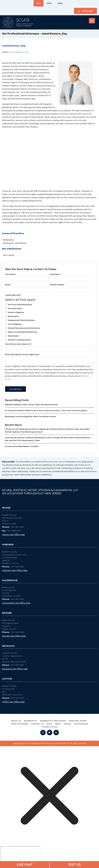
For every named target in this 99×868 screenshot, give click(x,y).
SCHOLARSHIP (81, 724)
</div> (21, 857)
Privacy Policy (50, 727)
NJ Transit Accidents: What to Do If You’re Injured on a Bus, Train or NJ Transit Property (46, 410)
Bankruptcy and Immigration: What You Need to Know (30, 416)
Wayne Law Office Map (13, 535)
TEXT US (74, 865)
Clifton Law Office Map (13, 702)
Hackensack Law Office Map (16, 603)
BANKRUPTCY (31, 721)
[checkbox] (49, 322)
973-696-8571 (11, 531)
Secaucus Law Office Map (15, 669)
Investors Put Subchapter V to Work (22, 446)
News (49, 3)
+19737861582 (85, 11)
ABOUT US (16, 721)
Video (60, 3)
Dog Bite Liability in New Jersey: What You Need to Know (31, 405)
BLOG (39, 3)
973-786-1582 (13, 527)
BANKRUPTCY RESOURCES (53, 721)
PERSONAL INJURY (78, 721)
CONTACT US (37, 724)
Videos (67, 724)
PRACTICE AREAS (20, 724)
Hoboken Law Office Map (15, 570)
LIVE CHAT (25, 865)
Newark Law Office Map (14, 636)
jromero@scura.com (19, 52)
